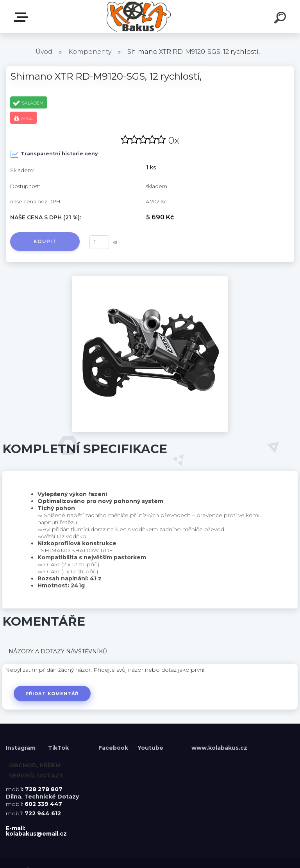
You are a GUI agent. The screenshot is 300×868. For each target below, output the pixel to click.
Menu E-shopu (23, 17)
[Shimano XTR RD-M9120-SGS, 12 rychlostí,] (150, 279)
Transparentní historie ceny (54, 154)
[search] (281, 19)
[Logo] (138, 17)
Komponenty (90, 52)
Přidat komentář (52, 694)
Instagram (21, 748)
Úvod (44, 52)
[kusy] (99, 242)
